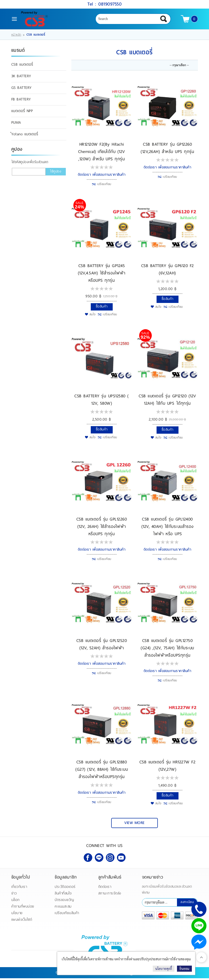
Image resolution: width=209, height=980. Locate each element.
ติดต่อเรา (105, 888)
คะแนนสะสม (63, 908)
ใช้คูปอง (56, 173)
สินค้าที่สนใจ (63, 895)
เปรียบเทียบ (104, 186)
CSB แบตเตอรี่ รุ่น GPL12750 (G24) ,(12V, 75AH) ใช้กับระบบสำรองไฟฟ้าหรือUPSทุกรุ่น (167, 650)
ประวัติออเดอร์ (65, 888)
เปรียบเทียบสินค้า (67, 915)
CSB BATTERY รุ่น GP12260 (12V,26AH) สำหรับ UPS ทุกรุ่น (167, 150)
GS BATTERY (22, 90)
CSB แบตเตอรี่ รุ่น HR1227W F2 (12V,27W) (168, 768)
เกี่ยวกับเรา (19, 888)
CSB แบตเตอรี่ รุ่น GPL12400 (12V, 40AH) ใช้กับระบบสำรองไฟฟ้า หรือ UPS (168, 528)
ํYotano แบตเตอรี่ (25, 136)
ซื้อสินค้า (102, 308)
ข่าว (14, 895)
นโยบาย (17, 915)
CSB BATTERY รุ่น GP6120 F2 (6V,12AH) (168, 271)
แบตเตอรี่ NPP (22, 113)
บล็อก (16, 902)
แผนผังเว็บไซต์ (22, 921)
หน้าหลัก (16, 37)
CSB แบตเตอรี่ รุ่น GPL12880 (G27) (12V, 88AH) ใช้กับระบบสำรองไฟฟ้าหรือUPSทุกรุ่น (102, 771)
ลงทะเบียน (187, 904)
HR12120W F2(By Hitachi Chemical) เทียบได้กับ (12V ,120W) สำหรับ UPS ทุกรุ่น (102, 153)
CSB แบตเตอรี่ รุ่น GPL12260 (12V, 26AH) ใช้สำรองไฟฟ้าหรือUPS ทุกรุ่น (102, 528)
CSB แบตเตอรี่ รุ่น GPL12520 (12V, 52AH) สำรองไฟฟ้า (102, 646)
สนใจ (93, 316)
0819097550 (110, 4)
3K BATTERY (21, 78)
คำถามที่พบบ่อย (23, 908)
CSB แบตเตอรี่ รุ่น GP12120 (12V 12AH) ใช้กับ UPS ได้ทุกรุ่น (167, 402)
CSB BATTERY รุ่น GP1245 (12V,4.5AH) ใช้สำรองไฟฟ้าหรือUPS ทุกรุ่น (102, 275)
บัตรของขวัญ (64, 902)
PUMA (16, 125)
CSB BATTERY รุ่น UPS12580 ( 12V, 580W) (102, 402)
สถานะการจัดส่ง (110, 895)
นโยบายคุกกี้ (164, 969)
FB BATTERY (21, 101)
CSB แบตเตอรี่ (22, 67)
